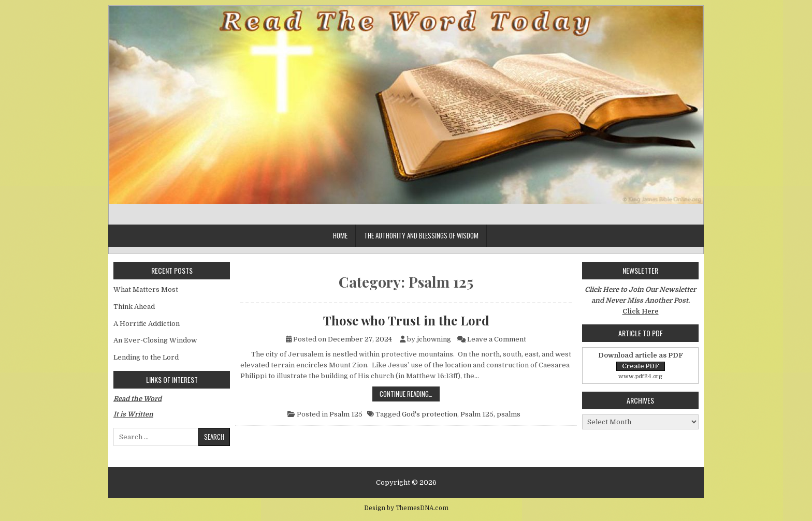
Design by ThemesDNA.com (406, 508)
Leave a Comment (497, 339)
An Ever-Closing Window (155, 340)
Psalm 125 (346, 414)
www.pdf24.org (640, 376)
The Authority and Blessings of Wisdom (421, 235)
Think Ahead (134, 307)
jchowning (434, 339)
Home (340, 235)
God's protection (430, 414)
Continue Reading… (410, 393)
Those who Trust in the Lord (406, 320)
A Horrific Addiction (147, 324)
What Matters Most (146, 289)
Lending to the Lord (146, 357)
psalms (509, 414)
